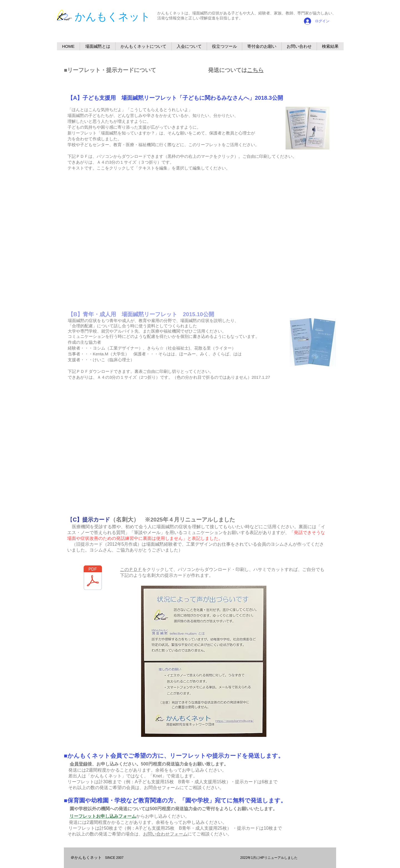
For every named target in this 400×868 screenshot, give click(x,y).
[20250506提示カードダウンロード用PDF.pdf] (93, 578)
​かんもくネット (113, 17)
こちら (255, 70)
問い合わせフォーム (167, 834)
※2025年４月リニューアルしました (187, 520)
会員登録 (79, 764)
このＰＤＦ (131, 569)
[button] (143, 46)
